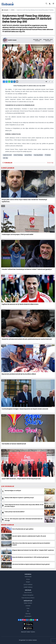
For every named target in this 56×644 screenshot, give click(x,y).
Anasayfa (5, 10)
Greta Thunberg (18, 155)
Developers (28, 616)
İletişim (28, 582)
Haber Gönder (28, 603)
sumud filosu (28, 155)
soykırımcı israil (7, 155)
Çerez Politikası (28, 585)
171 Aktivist (48, 155)
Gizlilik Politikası (28, 587)
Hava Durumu (28, 592)
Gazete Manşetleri (28, 595)
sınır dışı (5, 158)
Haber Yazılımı (31, 632)
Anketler (28, 606)
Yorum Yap (50, 163)
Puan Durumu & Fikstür (28, 598)
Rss (28, 611)
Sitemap (28, 614)
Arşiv (28, 608)
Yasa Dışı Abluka (38, 155)
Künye (28, 579)
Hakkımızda (28, 577)
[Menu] (46, 4)
